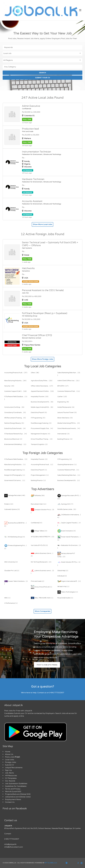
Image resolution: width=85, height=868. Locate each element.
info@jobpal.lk (10, 844)
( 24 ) (15, 381)
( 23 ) (42, 381)
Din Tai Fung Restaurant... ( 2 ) (41, 562)
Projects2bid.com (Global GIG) (18, 794)
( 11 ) (69, 391)
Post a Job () (13, 757)
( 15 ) (42, 391)
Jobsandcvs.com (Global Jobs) (18, 797)
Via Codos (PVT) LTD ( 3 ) (39, 545)
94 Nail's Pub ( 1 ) (63, 587)
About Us (9, 754)
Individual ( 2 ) (62, 576)
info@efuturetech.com (14, 847)
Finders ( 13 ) (9, 504)
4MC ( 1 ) (7, 598)
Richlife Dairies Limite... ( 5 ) (67, 509)
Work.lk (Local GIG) (13, 791)
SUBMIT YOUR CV (43, 78)
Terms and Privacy (13, 789)
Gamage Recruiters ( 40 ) (15, 495)
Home (8, 752)
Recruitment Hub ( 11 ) (39, 504)
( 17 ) (42, 386)
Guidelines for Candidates (16, 786)
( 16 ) (15, 391)
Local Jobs (10, 760)
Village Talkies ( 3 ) (39, 531)
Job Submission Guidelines (16, 784)
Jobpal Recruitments (14, 768)
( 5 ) (15, 413)
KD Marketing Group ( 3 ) (15, 537)
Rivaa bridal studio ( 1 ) (65, 598)
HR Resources (11, 776)
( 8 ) (42, 402)
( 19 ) (9, 386)
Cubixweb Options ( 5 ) (12, 509)
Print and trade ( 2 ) (37, 581)
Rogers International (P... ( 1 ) (69, 581)
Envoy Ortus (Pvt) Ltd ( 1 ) (41, 587)
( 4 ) (41, 423)
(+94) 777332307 (12, 839)
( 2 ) (15, 444)
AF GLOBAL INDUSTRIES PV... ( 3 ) (42, 537)
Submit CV (9, 765)
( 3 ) (63, 434)
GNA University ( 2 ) (11, 562)
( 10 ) (40, 397)
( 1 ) (15, 465)
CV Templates (11, 778)
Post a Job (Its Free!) (47, 665)
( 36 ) (35, 373)
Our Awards (10, 781)
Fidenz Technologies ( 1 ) (68, 592)
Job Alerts (9, 773)
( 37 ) (16, 373)
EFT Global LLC (51, 863)
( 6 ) (66, 407)
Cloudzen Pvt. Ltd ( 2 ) (12, 571)
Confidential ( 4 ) (36, 523)
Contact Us (10, 802)
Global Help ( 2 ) (63, 571)
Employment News (13, 799)
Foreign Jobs (11, 762)
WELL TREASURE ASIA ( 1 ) (42, 598)
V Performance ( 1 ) (11, 603)
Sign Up (8, 770)
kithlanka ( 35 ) (38, 496)
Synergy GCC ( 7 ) (65, 504)
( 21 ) (68, 381)
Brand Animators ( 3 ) (67, 531)
